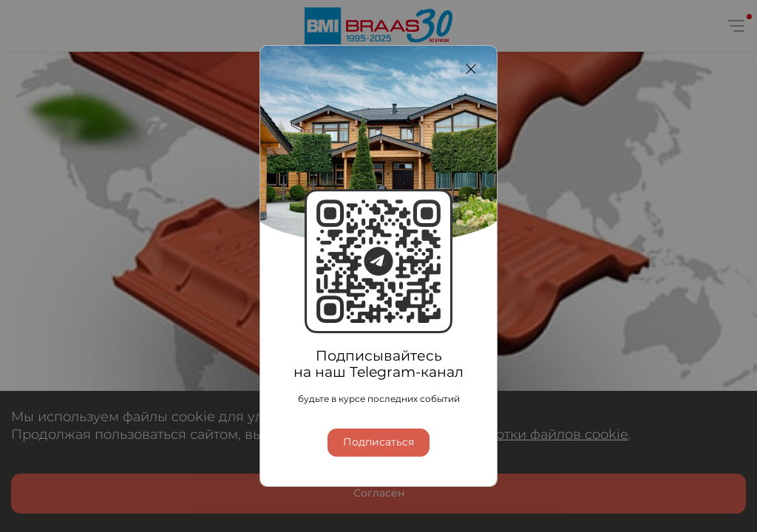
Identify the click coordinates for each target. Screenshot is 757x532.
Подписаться (378, 443)
